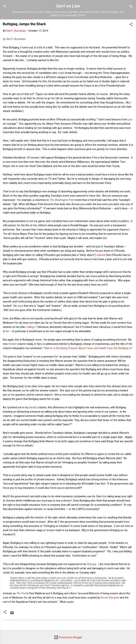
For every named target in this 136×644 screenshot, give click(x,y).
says (20, 306)
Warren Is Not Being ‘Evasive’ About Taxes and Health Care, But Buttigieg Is (88, 348)
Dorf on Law (68, 6)
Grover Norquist (110, 598)
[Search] (131, 7)
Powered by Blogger (68, 637)
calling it (31, 327)
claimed (101, 255)
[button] (131, 25)
